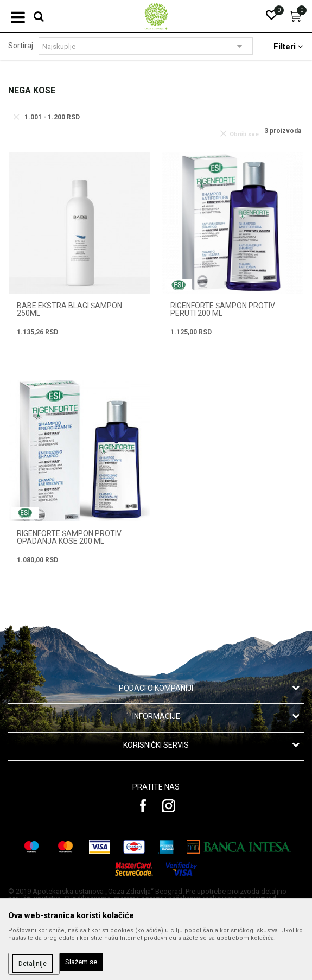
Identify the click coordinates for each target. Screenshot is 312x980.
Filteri (288, 47)
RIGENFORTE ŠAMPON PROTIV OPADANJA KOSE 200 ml (69, 537)
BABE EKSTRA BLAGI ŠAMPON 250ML (69, 309)
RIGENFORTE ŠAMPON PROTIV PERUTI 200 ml (223, 309)
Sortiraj (21, 46)
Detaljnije (33, 964)
